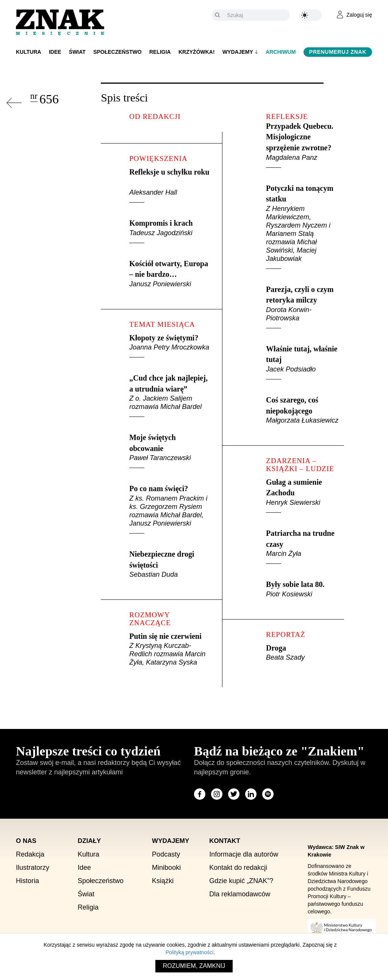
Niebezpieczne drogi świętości (170, 564)
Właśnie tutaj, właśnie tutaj (305, 362)
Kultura (29, 52)
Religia (160, 52)
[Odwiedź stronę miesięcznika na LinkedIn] (251, 794)
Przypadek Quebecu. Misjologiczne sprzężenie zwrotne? (305, 145)
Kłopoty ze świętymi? (170, 346)
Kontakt (225, 841)
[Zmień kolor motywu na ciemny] (310, 15)
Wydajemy (238, 52)
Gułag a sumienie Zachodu (305, 495)
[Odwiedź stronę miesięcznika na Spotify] (268, 794)
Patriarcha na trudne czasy (305, 546)
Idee (55, 52)
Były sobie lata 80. (305, 589)
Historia (27, 881)
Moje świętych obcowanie (170, 451)
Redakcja (30, 854)
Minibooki (166, 868)
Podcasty (166, 854)
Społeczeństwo (117, 52)
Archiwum (281, 52)
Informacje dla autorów (244, 854)
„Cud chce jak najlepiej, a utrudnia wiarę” (170, 395)
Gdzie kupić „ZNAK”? (241, 881)
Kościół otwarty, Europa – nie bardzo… (170, 274)
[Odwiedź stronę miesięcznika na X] (234, 794)
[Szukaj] (256, 15)
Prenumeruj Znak (338, 52)
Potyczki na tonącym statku (305, 226)
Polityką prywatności (190, 952)
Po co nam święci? (170, 509)
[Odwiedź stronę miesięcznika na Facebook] (200, 794)
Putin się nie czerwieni (170, 649)
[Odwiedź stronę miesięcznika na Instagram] (217, 794)
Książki (163, 881)
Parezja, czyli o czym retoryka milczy (305, 307)
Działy (89, 841)
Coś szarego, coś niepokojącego (305, 410)
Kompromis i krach (170, 231)
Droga (305, 653)
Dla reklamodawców (240, 894)
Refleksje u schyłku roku (170, 185)
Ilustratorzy (33, 868)
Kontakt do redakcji (238, 868)
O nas (26, 841)
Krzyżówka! (197, 52)
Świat (77, 52)
